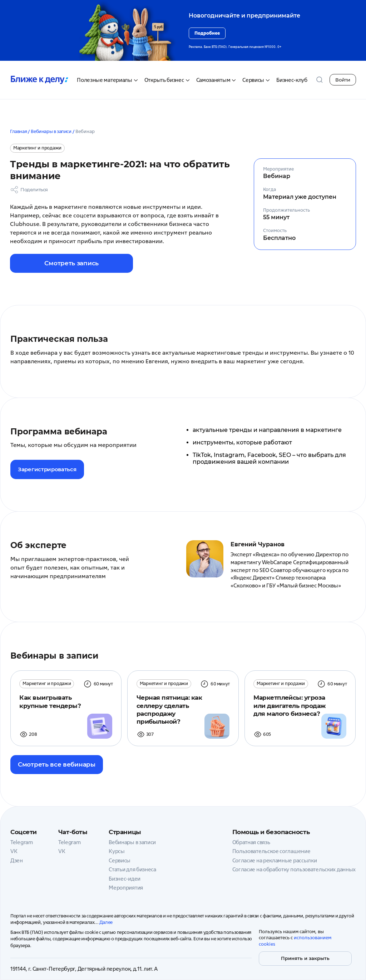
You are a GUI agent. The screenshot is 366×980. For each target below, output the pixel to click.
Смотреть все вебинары (57, 765)
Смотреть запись (60, 263)
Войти (343, 80)
